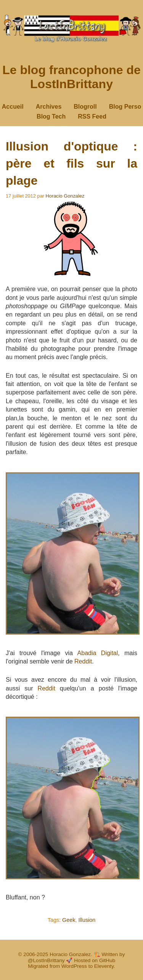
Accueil (13, 107)
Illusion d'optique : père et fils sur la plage (71, 163)
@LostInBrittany (46, 960)
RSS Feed (92, 116)
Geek (69, 920)
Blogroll (85, 107)
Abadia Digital (98, 653)
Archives (49, 107)
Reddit (83, 661)
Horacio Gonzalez (65, 196)
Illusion (87, 920)
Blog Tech (51, 116)
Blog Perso (125, 107)
